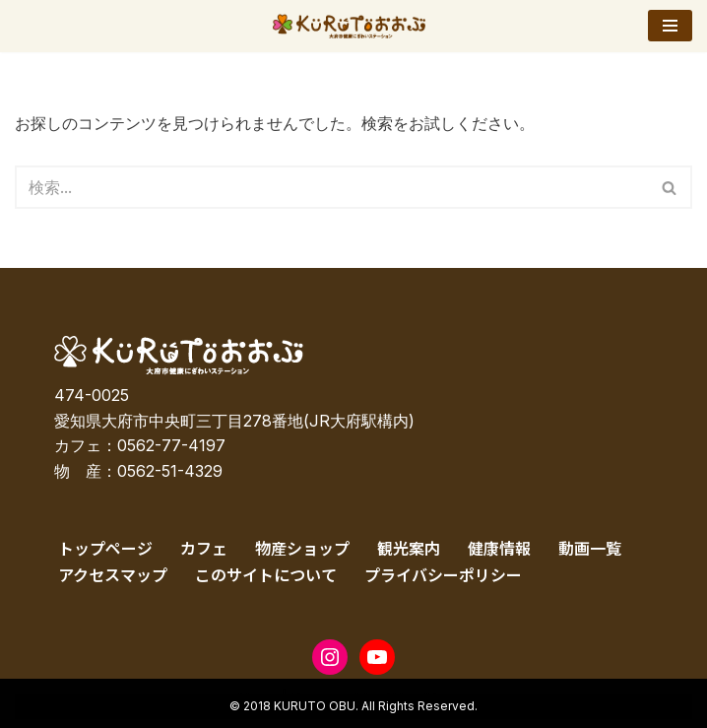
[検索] (331, 187)
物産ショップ (302, 548)
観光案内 (409, 548)
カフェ (204, 548)
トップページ (105, 548)
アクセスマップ (113, 574)
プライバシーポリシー (443, 574)
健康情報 (499, 548)
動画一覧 (590, 548)
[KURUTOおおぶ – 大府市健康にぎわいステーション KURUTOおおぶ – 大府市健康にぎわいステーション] (354, 26)
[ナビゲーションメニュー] (670, 26)
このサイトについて (266, 574)
